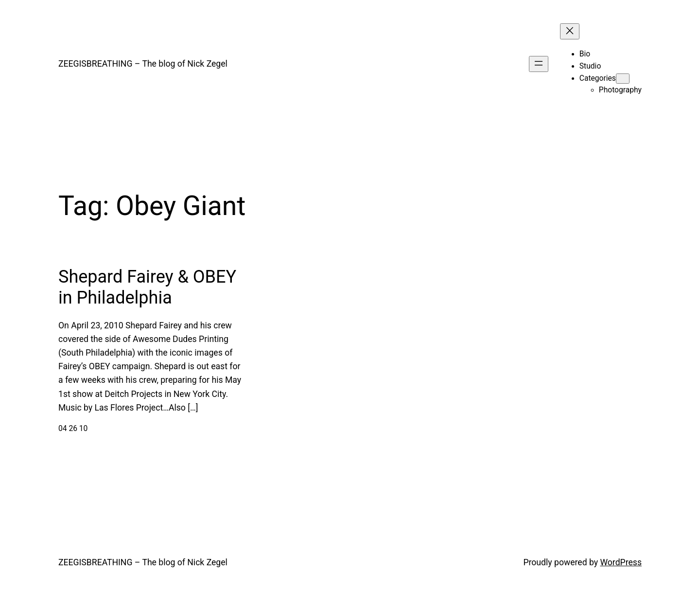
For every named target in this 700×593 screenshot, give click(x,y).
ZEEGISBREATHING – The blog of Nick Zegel (143, 64)
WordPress (621, 562)
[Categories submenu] (623, 79)
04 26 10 (73, 429)
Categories (598, 78)
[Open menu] (539, 64)
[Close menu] (570, 31)
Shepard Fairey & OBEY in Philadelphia (147, 287)
